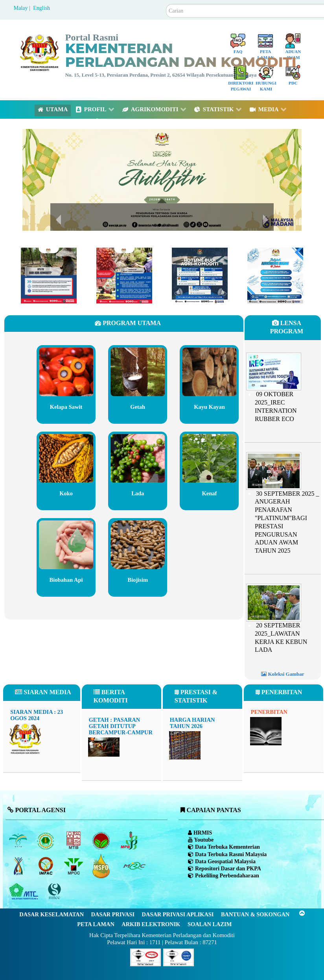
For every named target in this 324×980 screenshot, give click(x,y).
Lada (138, 493)
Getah (138, 407)
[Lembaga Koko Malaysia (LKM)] (102, 840)
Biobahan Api (66, 580)
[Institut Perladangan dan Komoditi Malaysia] (47, 866)
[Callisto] (145, 957)
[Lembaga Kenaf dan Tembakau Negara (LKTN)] (19, 866)
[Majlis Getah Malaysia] (134, 866)
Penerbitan (269, 712)
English (41, 8)
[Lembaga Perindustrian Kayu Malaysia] (74, 840)
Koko (66, 493)
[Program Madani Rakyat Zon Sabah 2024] (275, 275)
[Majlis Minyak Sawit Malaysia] (74, 866)
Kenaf (209, 493)
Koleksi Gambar (283, 674)
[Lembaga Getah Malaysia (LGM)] (47, 840)
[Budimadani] (49, 275)
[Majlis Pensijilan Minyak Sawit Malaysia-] (102, 866)
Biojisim (138, 580)
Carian (166, 4)
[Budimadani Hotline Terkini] (200, 275)
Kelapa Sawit (66, 407)
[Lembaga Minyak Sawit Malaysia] (19, 840)
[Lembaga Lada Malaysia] (130, 840)
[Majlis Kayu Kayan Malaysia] (25, 892)
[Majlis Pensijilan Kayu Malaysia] (55, 892)
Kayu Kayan (209, 407)
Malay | (23, 8)
